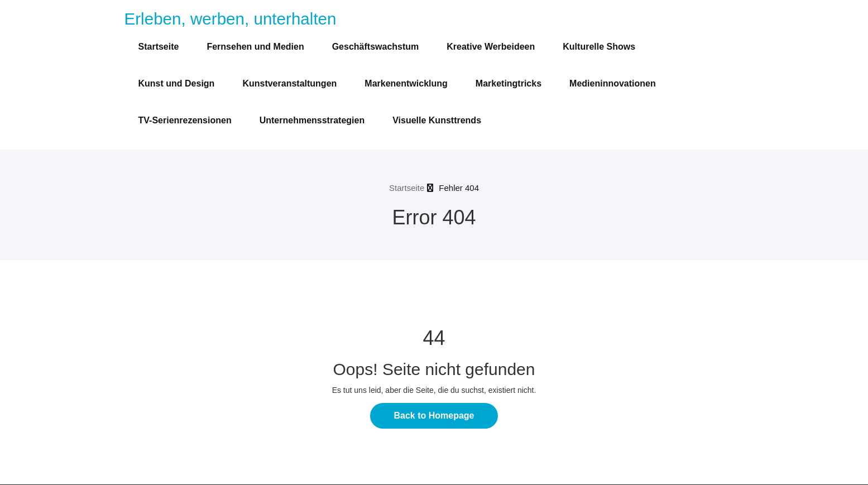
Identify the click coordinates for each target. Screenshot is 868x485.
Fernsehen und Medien (255, 47)
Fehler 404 (459, 188)
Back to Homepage (434, 416)
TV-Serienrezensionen (185, 120)
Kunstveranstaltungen (289, 83)
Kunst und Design (177, 83)
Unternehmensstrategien (312, 120)
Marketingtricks (509, 83)
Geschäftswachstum (376, 47)
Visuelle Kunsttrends (437, 120)
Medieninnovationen (613, 83)
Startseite (159, 47)
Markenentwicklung (406, 83)
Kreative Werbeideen (491, 47)
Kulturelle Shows (599, 47)
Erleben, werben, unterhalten (231, 19)
